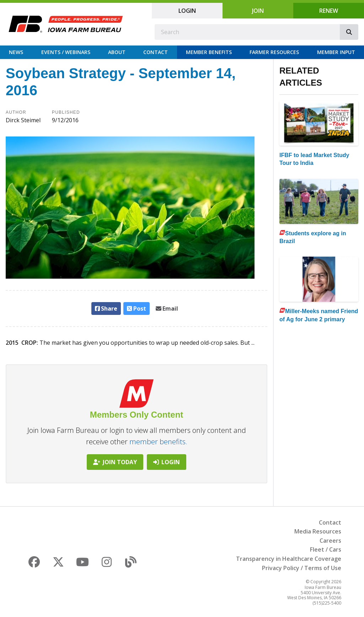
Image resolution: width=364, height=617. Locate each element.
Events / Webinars (66, 52)
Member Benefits (209, 52)
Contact (156, 52)
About (117, 52)
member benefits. (158, 442)
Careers (330, 541)
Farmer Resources (274, 52)
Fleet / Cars (326, 549)
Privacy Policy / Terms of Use (302, 568)
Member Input (336, 52)
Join (258, 11)
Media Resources (318, 531)
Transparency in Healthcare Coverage (289, 559)
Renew (329, 11)
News (16, 52)
